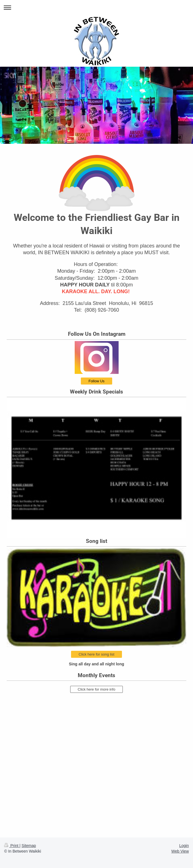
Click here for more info (96, 689)
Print (12, 846)
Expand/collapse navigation (96, 7)
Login (184, 846)
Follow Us (96, 381)
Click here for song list (96, 654)
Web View (180, 851)
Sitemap (29, 846)
